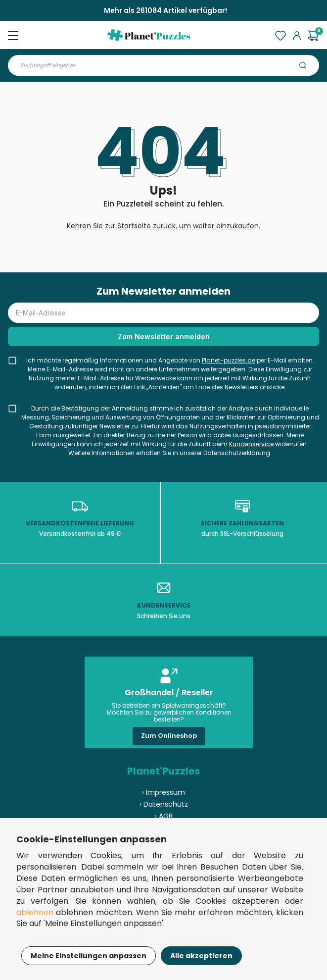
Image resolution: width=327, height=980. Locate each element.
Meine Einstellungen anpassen (89, 956)
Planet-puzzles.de (229, 360)
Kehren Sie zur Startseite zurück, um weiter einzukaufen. (163, 226)
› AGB (164, 816)
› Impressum (163, 792)
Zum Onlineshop (169, 736)
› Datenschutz (164, 804)
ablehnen (35, 912)
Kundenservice (251, 444)
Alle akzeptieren (201, 956)
